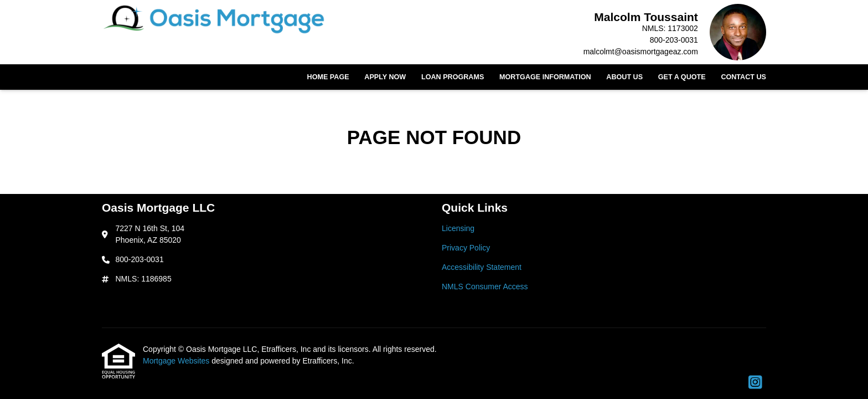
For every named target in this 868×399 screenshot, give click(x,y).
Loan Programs (453, 77)
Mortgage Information (545, 77)
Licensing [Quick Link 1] (458, 228)
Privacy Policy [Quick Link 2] (466, 248)
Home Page (328, 77)
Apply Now (385, 77)
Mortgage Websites (177, 361)
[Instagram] (755, 383)
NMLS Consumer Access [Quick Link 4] (485, 287)
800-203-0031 (674, 40)
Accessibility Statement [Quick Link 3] (482, 267)
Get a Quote (682, 77)
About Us (624, 77)
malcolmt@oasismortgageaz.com (641, 52)
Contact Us (743, 77)
